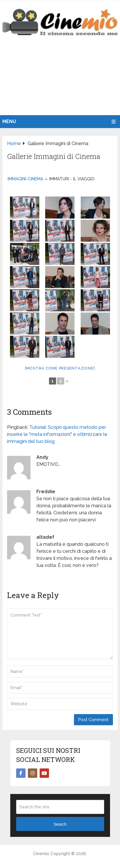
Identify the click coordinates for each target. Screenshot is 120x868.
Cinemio (41, 854)
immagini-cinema (25, 179)
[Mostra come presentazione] (60, 368)
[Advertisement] (60, 82)
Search (60, 824)
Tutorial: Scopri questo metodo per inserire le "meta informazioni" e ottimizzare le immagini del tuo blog (57, 434)
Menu (9, 121)
